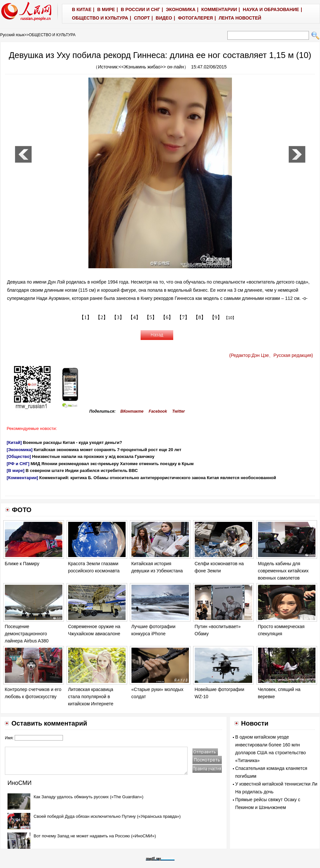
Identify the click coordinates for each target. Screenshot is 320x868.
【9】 (216, 317)
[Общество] (19, 456)
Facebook (158, 411)
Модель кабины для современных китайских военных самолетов (283, 571)
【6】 (167, 317)
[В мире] (16, 471)
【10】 (230, 318)
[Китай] (14, 442)
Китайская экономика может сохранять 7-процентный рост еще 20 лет (107, 450)
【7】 (183, 317)
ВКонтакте (132, 411)
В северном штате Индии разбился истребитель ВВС (82, 471)
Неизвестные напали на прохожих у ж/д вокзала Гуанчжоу (93, 456)
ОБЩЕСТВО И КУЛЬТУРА (52, 35)
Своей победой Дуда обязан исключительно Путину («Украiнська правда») (107, 816)
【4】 (134, 317)
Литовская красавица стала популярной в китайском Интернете (91, 696)
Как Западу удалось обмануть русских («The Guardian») (89, 797)
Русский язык (12, 35)
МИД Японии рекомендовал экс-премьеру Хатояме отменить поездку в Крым (112, 464)
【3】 (118, 317)
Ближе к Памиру (22, 564)
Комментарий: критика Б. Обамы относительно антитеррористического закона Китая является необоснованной (158, 478)
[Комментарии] (23, 478)
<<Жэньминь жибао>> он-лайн (151, 67)
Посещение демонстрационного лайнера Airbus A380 (27, 633)
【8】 (200, 317)
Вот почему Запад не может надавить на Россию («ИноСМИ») (95, 836)
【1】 (85, 317)
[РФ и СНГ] (18, 464)
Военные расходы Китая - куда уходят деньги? (72, 442)
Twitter (179, 411)
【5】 (151, 317)
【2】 (102, 317)
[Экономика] (20, 450)
